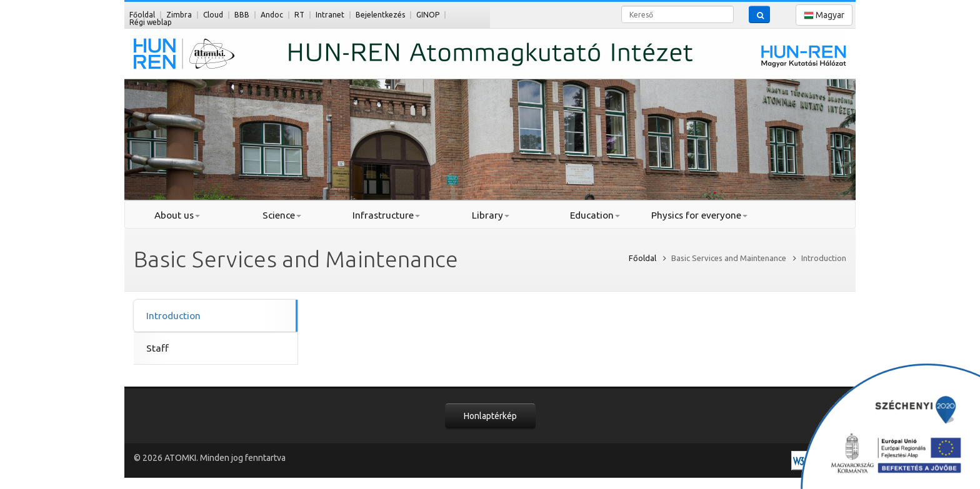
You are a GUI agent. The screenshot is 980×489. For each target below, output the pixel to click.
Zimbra (179, 15)
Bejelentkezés (380, 15)
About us (177, 215)
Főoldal (142, 15)
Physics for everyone (699, 215)
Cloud (213, 15)
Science (282, 215)
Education (595, 215)
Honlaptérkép (490, 416)
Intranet (330, 15)
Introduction (173, 316)
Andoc (272, 15)
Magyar (824, 15)
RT (299, 15)
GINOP (428, 15)
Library (491, 215)
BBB (242, 15)
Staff (157, 348)
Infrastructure (386, 215)
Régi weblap (151, 22)
